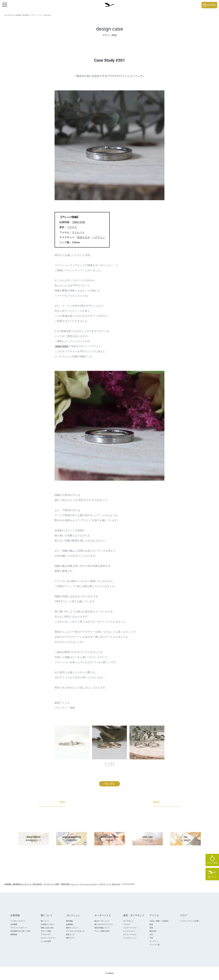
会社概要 (14, 924)
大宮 (151, 934)
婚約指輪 (69, 921)
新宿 (151, 928)
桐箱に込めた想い (47, 928)
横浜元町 (153, 931)
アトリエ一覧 (155, 945)
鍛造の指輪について (102, 928)
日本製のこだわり (47, 924)
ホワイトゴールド (130, 934)
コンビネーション (130, 938)
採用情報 (14, 934)
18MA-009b (79, 222)
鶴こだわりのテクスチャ (104, 924)
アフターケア (46, 934)
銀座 (151, 924)
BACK (167, 802)
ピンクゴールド (129, 931)
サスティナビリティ (48, 938)
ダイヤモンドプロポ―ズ (75, 931)
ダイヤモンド (128, 921)
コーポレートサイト (18, 921)
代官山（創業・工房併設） (160, 921)
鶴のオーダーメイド (102, 921)
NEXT (52, 802)
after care (148, 839)
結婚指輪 (69, 924)
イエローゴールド (130, 928)
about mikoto (33, 839)
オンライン (154, 941)
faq (186, 839)
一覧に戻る (109, 784)
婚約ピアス (70, 938)
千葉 (151, 938)
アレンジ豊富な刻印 (102, 931)
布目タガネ (83, 237)
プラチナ (72, 227)
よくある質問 (46, 941)
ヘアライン (99, 237)
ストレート (78, 232)
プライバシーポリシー (19, 928)
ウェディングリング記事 (189, 921)
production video (109, 839)
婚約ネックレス (72, 928)
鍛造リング (70, 934)
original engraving (71, 839)
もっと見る (109, 764)
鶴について (45, 921)
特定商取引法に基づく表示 (20, 931)
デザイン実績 (46, 931)
